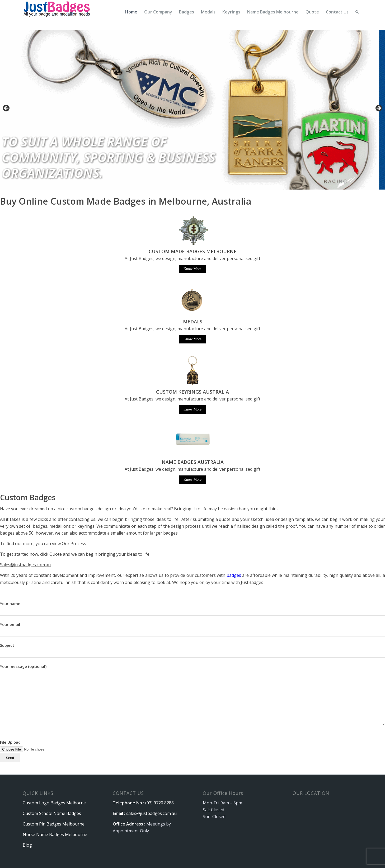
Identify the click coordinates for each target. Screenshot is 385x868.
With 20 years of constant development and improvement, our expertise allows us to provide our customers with (113, 575)
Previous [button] (7, 108)
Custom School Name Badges (52, 813)
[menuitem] (131, 12)
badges (234, 575)
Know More (192, 269)
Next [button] (378, 108)
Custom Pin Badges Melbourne (54, 824)
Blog (27, 845)
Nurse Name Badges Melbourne (55, 834)
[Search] (357, 12)
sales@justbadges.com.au (151, 813)
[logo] (57, 12)
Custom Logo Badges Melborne (54, 803)
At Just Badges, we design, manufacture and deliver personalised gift (192, 329)
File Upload (33, 750)
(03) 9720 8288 (159, 803)
